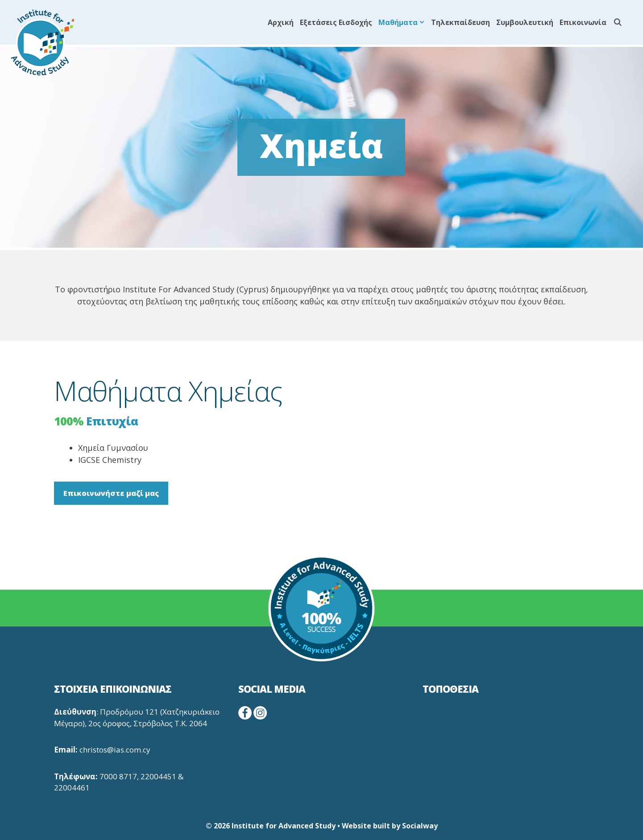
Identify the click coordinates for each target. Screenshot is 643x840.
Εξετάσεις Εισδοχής (336, 22)
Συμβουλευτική (525, 22)
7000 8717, (119, 776)
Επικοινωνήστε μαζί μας (111, 493)
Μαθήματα (403, 22)
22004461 (72, 788)
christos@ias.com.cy (115, 750)
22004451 (158, 776)
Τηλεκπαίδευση (460, 22)
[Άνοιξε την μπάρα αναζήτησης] (617, 22)
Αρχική (281, 22)
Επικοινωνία (583, 22)
